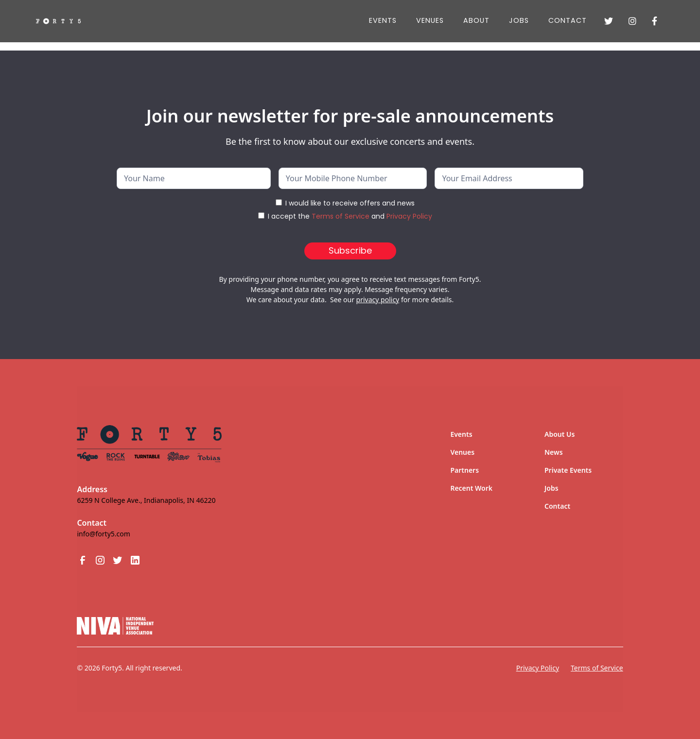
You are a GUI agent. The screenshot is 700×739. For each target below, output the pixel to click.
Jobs (551, 488)
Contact (568, 20)
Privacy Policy (409, 216)
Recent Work (471, 488)
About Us (560, 434)
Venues (430, 20)
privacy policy (378, 300)
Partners (464, 470)
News (554, 452)
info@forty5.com (103, 534)
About (476, 20)
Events (383, 20)
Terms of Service (341, 216)
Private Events (568, 470)
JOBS (519, 20)
